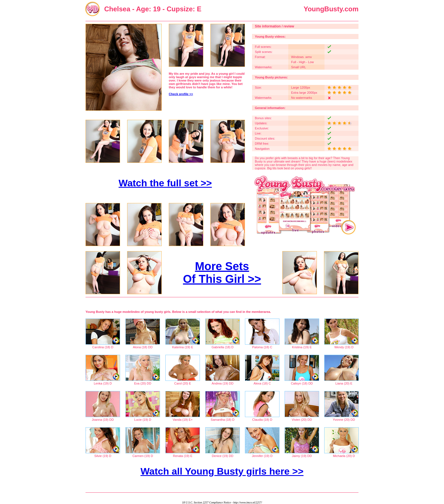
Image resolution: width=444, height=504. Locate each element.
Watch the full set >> (165, 183)
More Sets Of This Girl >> (222, 273)
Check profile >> (181, 94)
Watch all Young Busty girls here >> (222, 471)
